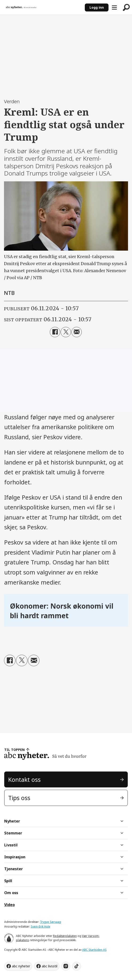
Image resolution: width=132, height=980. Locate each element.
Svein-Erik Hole (41, 927)
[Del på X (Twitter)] (66, 332)
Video (10, 905)
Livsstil (11, 845)
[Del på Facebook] (55, 332)
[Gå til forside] (21, 7)
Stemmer (13, 833)
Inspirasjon (15, 857)
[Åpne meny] (114, 7)
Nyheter (12, 821)
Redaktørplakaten (65, 936)
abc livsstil (50, 966)
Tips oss (19, 798)
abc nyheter (21, 966)
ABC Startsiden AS (94, 950)
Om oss (11, 893)
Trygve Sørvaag (50, 922)
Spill (8, 881)
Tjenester (14, 869)
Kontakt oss (24, 779)
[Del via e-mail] (77, 332)
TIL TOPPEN (15, 750)
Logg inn (97, 7)
